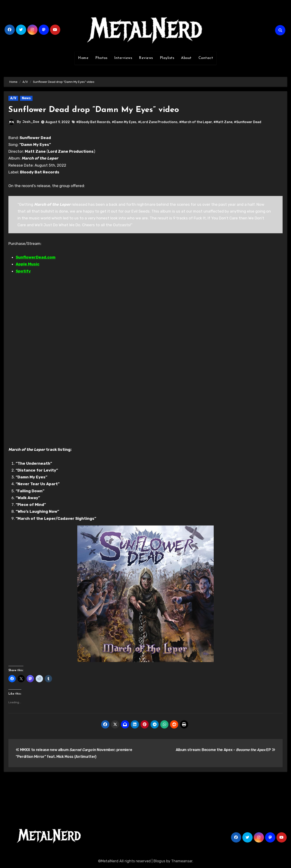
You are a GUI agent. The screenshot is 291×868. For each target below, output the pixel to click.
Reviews (146, 58)
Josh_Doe (31, 122)
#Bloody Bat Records (93, 122)
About (186, 58)
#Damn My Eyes (124, 122)
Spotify (23, 271)
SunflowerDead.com (36, 257)
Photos (101, 58)
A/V (13, 98)
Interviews (123, 58)
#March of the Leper (196, 122)
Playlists (167, 58)
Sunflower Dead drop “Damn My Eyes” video (99, 110)
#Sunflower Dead (248, 122)
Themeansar (182, 861)
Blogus (159, 861)
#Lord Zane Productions (158, 122)
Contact (206, 58)
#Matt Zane (223, 122)
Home (83, 58)
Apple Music (28, 264)
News (26, 98)
